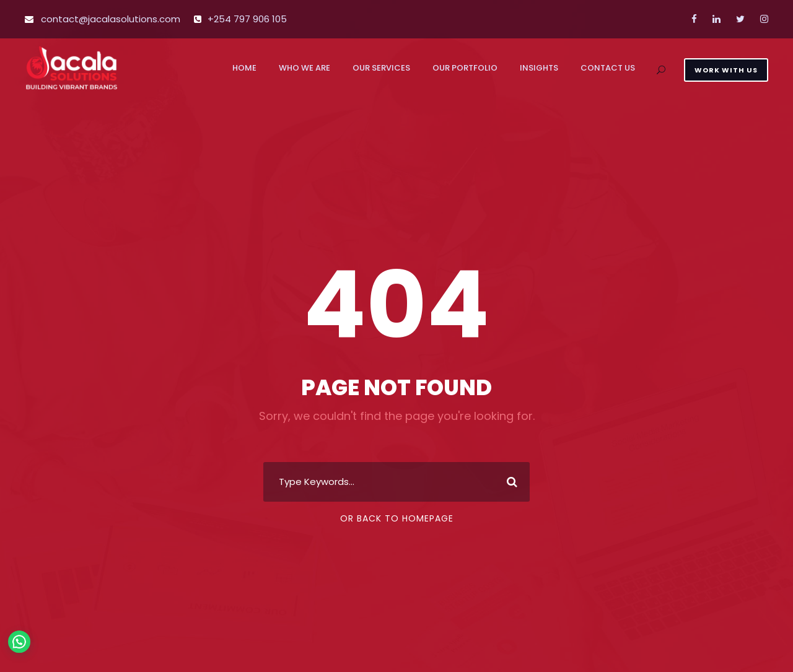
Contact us (608, 68)
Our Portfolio (465, 68)
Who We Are (304, 68)
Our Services (381, 68)
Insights (539, 68)
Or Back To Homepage (397, 518)
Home (244, 68)
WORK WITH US (726, 70)
